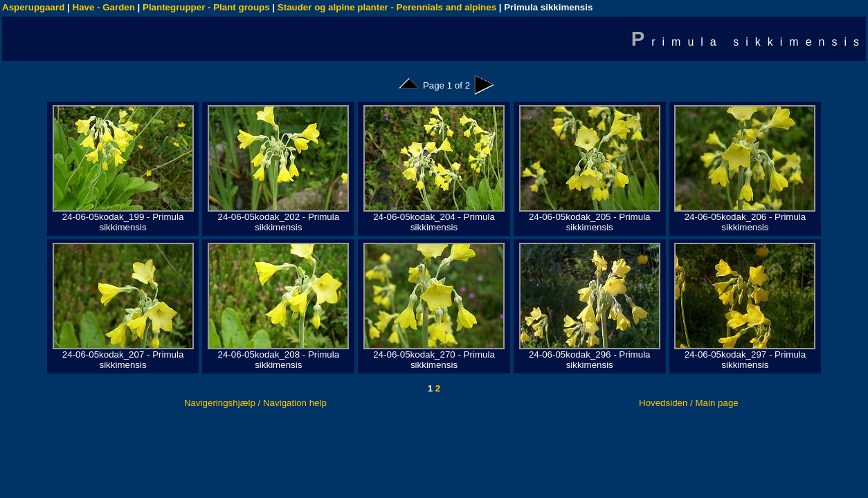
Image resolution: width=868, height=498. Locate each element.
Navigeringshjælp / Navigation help (255, 403)
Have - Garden (104, 7)
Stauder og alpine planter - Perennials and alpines (387, 7)
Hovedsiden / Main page (689, 403)
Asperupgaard (33, 7)
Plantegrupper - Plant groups (206, 7)
